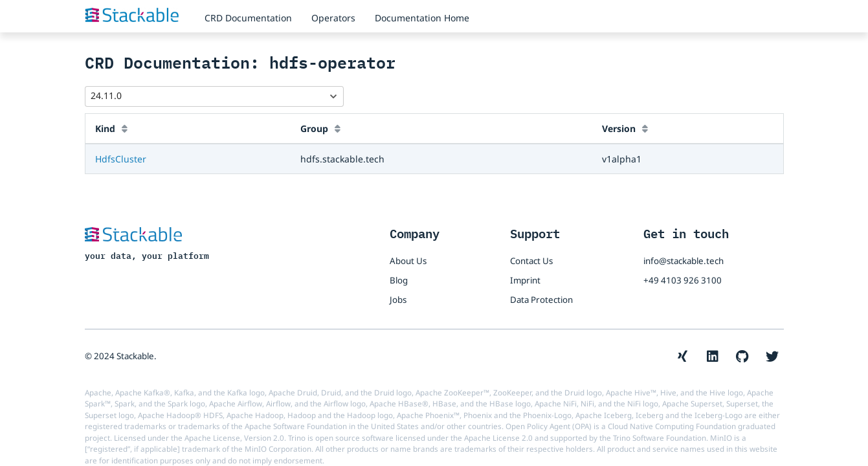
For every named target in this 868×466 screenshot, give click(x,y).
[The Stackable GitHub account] (742, 357)
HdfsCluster (121, 159)
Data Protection (541, 300)
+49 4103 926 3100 (683, 280)
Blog (399, 280)
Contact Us (531, 261)
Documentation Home (422, 18)
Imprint (525, 280)
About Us (408, 261)
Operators (333, 18)
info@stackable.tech (684, 261)
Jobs (398, 300)
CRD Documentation (248, 18)
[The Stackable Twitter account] (772, 357)
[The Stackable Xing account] (683, 357)
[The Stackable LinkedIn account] (713, 357)
